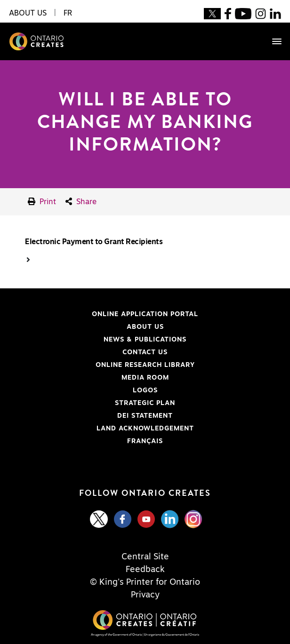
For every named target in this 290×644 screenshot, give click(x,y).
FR (68, 13)
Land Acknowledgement (101, 429)
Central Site (145, 557)
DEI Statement (90, 416)
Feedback (145, 570)
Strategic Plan (145, 403)
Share (81, 202)
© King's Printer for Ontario (145, 582)
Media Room (145, 378)
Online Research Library (101, 365)
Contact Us (145, 352)
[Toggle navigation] (272, 41)
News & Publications (145, 340)
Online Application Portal (103, 314)
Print (42, 202)
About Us (145, 327)
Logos (145, 390)
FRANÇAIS (145, 441)
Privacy (145, 595)
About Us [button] (28, 13)
